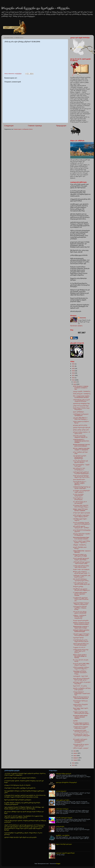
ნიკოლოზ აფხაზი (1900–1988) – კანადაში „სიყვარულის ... (82, 664)
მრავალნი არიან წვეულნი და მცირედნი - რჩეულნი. (36, 8)
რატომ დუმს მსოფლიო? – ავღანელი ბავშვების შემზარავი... (80, 483)
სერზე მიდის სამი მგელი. (62, 809)
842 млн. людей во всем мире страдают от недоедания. (81, 449)
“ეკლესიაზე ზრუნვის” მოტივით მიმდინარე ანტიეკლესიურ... (81, 604)
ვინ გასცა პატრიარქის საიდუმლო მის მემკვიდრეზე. (82, 534)
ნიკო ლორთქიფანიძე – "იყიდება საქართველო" (81, 465)
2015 (73, 378)
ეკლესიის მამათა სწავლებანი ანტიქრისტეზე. (80, 705)
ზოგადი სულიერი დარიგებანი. (81, 620)
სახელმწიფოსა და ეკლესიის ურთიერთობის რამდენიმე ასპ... (82, 590)
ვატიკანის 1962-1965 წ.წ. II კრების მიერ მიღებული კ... (81, 418)
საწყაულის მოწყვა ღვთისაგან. (64, 774)
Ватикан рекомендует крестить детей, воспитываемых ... (82, 445)
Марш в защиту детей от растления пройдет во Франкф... (80, 656)
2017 (73, 375)
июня (75, 384)
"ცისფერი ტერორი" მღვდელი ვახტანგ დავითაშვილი (81, 727)
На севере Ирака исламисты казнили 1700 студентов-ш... (81, 724)
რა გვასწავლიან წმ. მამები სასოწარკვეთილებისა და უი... (81, 731)
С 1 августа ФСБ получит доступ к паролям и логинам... (80, 594)
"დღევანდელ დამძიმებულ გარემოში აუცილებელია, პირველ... (80, 672)
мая (75, 751)
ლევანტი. (76, 721)
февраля (76, 758)
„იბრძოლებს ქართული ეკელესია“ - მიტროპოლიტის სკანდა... (82, 563)
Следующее (9, 126)
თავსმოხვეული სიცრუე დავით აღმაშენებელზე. (81, 415)
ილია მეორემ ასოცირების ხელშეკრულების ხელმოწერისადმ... (80, 457)
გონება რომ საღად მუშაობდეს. (81, 406)
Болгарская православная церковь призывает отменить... (80, 717)
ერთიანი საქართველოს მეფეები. (64, 818)
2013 (73, 763)
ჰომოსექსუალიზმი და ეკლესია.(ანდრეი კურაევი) (81, 745)
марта (75, 756)
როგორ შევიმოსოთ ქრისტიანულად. (78, 499)
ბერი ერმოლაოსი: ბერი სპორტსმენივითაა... (79, 469)
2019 (73, 371)
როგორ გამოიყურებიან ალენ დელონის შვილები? (81, 462)
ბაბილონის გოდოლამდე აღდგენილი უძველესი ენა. (80, 436)
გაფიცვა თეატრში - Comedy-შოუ (82, 391)
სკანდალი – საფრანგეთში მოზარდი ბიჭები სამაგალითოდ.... (80, 617)
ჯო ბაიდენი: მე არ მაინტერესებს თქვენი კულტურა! (81, 491)
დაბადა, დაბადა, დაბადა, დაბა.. (81, 430)
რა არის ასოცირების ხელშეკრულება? (78, 495)
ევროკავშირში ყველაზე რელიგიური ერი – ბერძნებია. (81, 527)
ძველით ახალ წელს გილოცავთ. (64, 844)
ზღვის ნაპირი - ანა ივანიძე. (80, 686)
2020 (73, 369)
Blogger (58, 864)
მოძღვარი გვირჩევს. (78, 586)
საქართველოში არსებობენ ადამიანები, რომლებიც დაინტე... (80, 608)
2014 (73, 380)
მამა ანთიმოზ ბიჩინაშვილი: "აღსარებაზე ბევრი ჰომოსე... (81, 580)
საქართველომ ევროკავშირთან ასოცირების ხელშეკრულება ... (82, 473)
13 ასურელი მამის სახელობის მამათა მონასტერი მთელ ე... (81, 506)
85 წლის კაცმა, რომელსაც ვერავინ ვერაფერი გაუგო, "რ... (82, 572)
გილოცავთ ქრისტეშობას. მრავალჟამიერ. (67, 782)
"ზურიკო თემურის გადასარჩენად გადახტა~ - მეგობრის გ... (82, 542)
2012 (73, 765)
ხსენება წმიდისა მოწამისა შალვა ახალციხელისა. (81, 409)
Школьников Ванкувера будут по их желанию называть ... (81, 538)
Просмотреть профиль (76, 326)
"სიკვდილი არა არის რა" (79, 647)
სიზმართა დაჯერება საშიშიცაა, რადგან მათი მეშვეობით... (81, 668)
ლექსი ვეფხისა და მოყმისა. (63, 800)
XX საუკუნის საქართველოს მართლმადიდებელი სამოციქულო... (80, 741)
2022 (73, 364)
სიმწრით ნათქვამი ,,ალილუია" (81, 748)
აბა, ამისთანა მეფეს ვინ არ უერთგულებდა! (80, 502)
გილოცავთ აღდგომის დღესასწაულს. (65, 853)
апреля (76, 753)
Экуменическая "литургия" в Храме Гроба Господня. (81, 627)
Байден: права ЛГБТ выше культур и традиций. (80, 510)
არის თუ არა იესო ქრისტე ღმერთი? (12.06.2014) (80, 612)
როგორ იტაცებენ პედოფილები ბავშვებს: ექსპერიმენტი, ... (81, 559)
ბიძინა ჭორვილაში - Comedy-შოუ (82, 394)
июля (75, 382)
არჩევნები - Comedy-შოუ (80, 545)
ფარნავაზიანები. (60, 826)
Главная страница (35, 126)
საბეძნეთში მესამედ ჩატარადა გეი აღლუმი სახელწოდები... (82, 488)
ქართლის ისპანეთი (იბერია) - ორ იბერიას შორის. (82, 433)
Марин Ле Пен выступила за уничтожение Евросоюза (81, 698)
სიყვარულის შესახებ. (78, 638)
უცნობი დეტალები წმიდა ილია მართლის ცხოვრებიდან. (81, 644)
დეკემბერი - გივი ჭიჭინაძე (63, 835)
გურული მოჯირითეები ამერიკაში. (82, 427)
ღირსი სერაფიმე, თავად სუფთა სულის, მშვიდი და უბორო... (81, 516)
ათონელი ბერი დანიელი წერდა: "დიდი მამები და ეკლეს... (81, 566)
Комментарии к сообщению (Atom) (23, 129)
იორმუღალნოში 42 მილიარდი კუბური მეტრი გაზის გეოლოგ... (81, 651)
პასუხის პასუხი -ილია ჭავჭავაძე (81, 569)
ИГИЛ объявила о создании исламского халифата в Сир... (81, 388)
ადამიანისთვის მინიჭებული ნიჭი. (82, 403)
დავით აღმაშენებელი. (79, 412)
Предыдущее (61, 126)
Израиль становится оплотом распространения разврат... (81, 623)
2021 (73, 366)
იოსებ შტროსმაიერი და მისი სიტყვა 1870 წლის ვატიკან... (81, 641)
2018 (73, 373)
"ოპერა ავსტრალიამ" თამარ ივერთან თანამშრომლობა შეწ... (82, 584)
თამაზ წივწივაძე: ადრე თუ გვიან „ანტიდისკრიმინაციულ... (81, 400)
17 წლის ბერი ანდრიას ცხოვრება (82, 513)
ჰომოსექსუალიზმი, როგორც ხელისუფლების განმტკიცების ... (81, 735)
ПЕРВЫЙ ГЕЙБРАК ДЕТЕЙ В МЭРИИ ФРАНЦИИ (81, 631)
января (76, 760)
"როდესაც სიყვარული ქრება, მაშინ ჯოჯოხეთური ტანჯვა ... (81, 713)
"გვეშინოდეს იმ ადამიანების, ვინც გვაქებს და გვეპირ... (82, 576)
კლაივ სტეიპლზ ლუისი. (79, 479)
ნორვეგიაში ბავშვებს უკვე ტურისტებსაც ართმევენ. (80, 555)
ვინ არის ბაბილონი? (61, 791)
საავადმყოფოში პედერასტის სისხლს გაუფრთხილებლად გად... (81, 599)
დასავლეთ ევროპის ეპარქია (80, 425)
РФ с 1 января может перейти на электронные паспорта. (81, 397)
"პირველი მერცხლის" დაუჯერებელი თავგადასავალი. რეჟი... (82, 693)
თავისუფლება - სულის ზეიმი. (81, 676)
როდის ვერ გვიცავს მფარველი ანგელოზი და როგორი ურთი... (82, 476)
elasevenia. (83, 318)
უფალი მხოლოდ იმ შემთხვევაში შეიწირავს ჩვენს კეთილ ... (81, 679)
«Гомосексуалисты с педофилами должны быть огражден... (81, 441)
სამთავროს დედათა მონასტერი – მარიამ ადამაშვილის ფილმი (82, 635)
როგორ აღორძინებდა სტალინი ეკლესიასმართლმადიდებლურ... (82, 523)
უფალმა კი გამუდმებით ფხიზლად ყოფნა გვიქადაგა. (82, 689)
